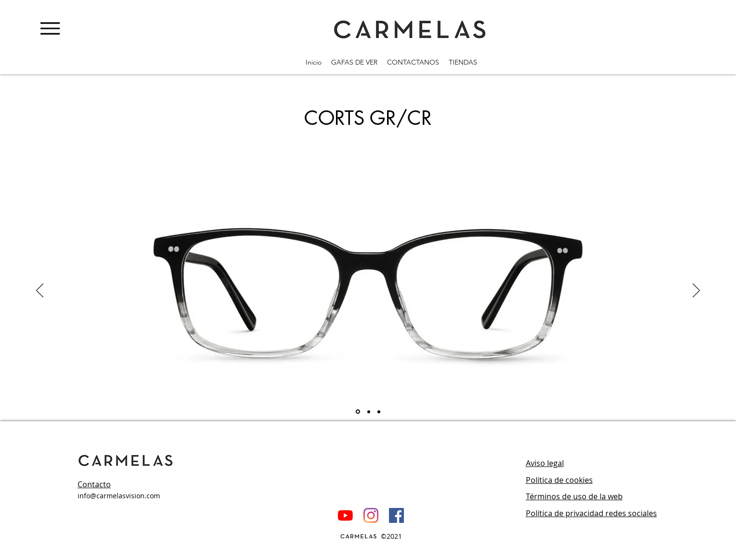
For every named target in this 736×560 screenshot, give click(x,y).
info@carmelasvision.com (119, 496)
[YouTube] (345, 515)
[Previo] (40, 291)
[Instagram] (371, 515)
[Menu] (50, 28)
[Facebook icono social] (396, 515)
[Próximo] (696, 291)
